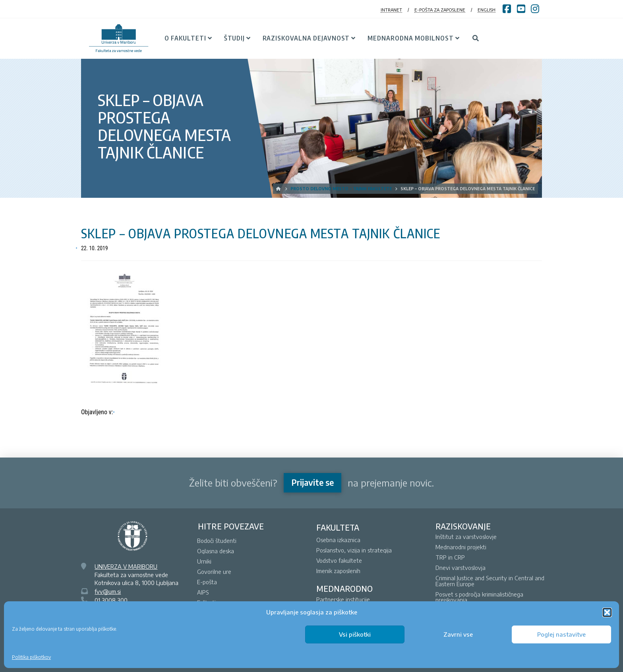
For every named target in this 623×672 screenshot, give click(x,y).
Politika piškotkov (31, 657)
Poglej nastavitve (561, 634)
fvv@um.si (108, 591)
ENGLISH (487, 10)
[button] (607, 612)
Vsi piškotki (355, 634)
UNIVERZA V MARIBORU (126, 566)
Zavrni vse (458, 634)
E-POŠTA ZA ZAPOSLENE (440, 10)
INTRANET (391, 10)
